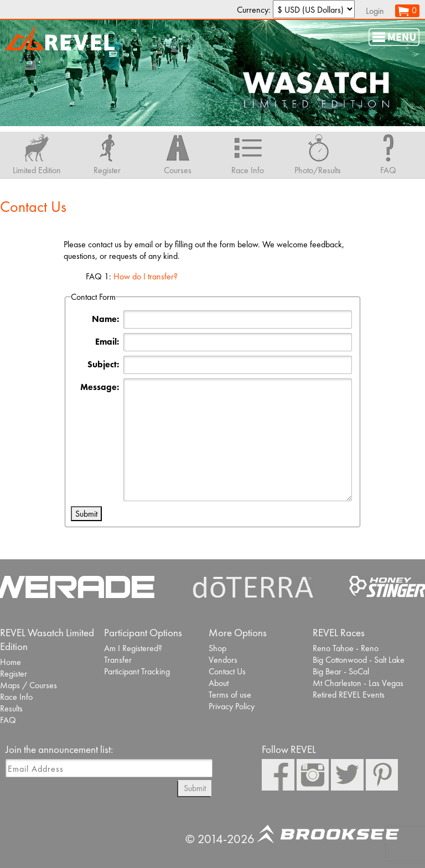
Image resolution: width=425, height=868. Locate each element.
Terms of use (230, 695)
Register (14, 674)
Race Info (16, 697)
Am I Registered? (133, 648)
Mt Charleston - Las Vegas (358, 683)
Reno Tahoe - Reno (346, 648)
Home (11, 662)
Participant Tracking (137, 671)
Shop (217, 648)
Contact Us (227, 671)
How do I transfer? (146, 276)
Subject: (103, 364)
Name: (105, 319)
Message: (100, 387)
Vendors (223, 660)
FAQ (8, 720)
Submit (195, 788)
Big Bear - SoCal (341, 671)
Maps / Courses (28, 685)
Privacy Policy (232, 706)
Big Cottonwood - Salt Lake (359, 660)
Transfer (118, 660)
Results (11, 708)
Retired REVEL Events (349, 695)
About (219, 683)
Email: (107, 342)
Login (375, 11)
